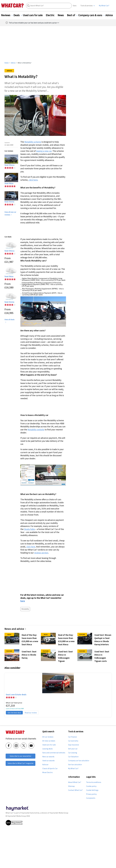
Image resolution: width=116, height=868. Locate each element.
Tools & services (87, 6)
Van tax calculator (75, 765)
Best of (72, 15)
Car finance (72, 737)
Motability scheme (33, 142)
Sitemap (71, 786)
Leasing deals (48, 749)
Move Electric (48, 772)
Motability (25, 609)
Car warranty (73, 741)
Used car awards (48, 761)
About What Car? (75, 782)
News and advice (15, 629)
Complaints (91, 798)
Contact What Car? (75, 790)
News (62, 15)
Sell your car (73, 749)
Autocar (45, 765)
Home (7, 63)
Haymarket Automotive (30, 813)
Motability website (36, 430)
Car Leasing (73, 753)
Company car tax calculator (79, 761)
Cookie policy (91, 786)
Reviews (7, 15)
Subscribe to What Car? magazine (21, 763)
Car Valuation (73, 757)
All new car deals (49, 741)
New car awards (48, 757)
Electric (51, 15)
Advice (110, 15)
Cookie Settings (92, 790)
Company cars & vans (92, 15)
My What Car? (104, 6)
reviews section (41, 553)
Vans (75, 6)
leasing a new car (44, 151)
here (23, 601)
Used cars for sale (34, 15)
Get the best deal (14, 713)
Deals (18, 15)
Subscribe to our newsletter (21, 756)
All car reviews (48, 737)
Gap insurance (74, 745)
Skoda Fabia (29, 529)
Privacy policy (91, 794)
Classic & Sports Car (50, 769)
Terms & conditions (94, 782)
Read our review (31, 713)
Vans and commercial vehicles (54, 753)
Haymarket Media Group (59, 813)
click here (33, 180)
